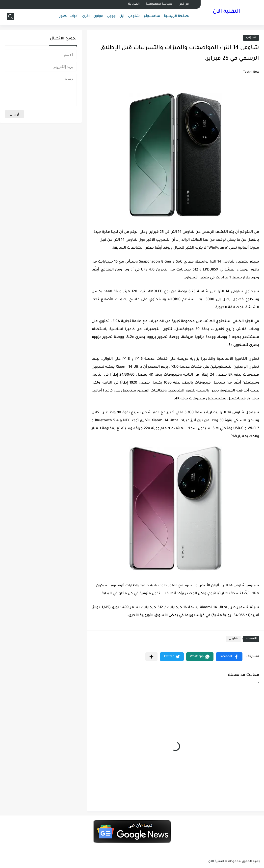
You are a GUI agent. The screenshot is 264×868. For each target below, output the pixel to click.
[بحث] (10, 16)
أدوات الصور (69, 16)
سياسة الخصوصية (159, 4)
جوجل (111, 16)
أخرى (86, 16)
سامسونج (152, 16)
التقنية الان (226, 12)
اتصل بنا (134, 4)
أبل (122, 16)
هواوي (98, 16)
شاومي (134, 16)
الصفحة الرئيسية (177, 16)
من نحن (184, 4)
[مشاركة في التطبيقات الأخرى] (151, 657)
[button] (229, 657)
